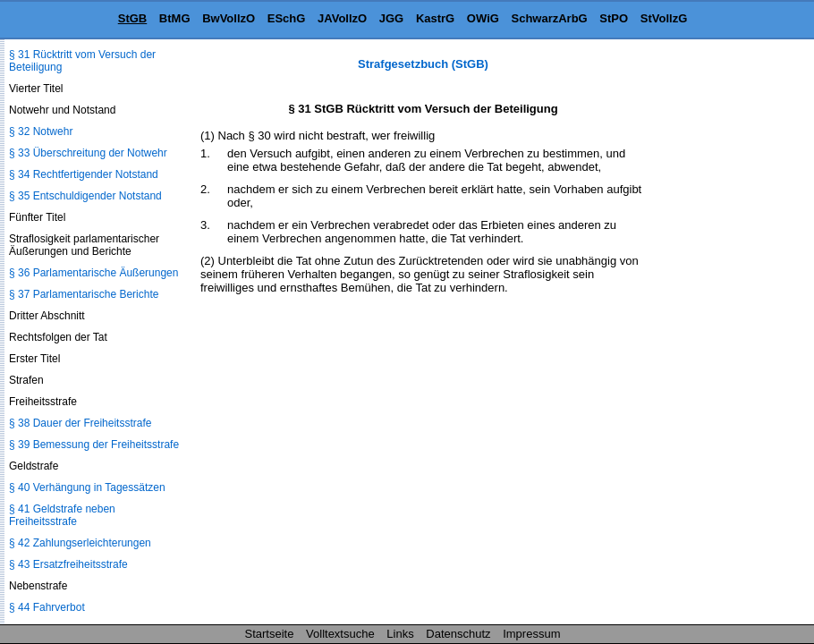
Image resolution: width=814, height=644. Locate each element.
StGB (133, 18)
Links (400, 634)
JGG (391, 18)
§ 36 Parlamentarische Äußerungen (93, 273)
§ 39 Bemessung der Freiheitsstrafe (94, 445)
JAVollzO (342, 18)
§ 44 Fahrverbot (47, 607)
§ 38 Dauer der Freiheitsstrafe (80, 423)
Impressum (531, 634)
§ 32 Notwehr (41, 131)
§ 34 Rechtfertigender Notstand (84, 174)
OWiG (483, 18)
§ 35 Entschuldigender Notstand (85, 196)
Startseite (270, 634)
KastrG (435, 18)
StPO (614, 18)
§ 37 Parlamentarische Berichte (84, 294)
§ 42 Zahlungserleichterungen (80, 543)
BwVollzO (229, 18)
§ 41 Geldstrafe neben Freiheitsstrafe (62, 515)
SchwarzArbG (549, 18)
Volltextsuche (340, 634)
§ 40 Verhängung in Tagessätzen (87, 487)
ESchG (287, 18)
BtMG (175, 18)
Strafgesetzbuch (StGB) (423, 64)
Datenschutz (458, 634)
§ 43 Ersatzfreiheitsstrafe (68, 564)
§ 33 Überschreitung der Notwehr (88, 153)
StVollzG (664, 18)
